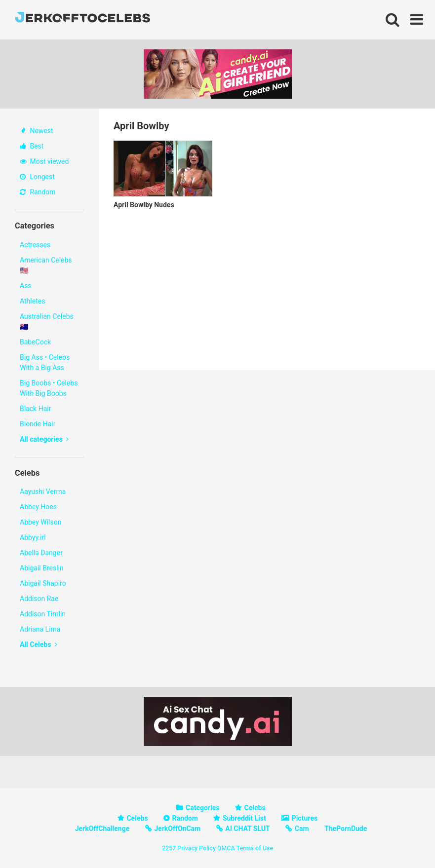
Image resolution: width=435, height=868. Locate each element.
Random (38, 192)
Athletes (32, 301)
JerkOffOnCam (177, 829)
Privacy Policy (197, 848)
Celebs (255, 808)
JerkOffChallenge (102, 829)
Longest (37, 177)
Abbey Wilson (40, 522)
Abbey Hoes (38, 507)
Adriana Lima (40, 629)
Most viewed (44, 161)
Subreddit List (244, 818)
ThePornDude (346, 829)
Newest (37, 131)
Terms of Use (255, 848)
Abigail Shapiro (43, 583)
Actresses (35, 245)
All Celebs (39, 644)
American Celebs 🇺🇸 (46, 265)
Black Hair (35, 409)
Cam (302, 829)
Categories (202, 808)
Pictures (305, 818)
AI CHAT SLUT (247, 829)
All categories (44, 439)
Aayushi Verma (43, 491)
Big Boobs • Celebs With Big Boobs (49, 388)
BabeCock (35, 342)
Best (32, 146)
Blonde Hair (38, 424)
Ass (26, 286)
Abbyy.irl (33, 537)
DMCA (226, 848)
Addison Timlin (43, 614)
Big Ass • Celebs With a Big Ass (45, 362)
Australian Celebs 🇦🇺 (47, 321)
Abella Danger (41, 553)
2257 (169, 848)
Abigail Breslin (42, 568)
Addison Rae (39, 599)
